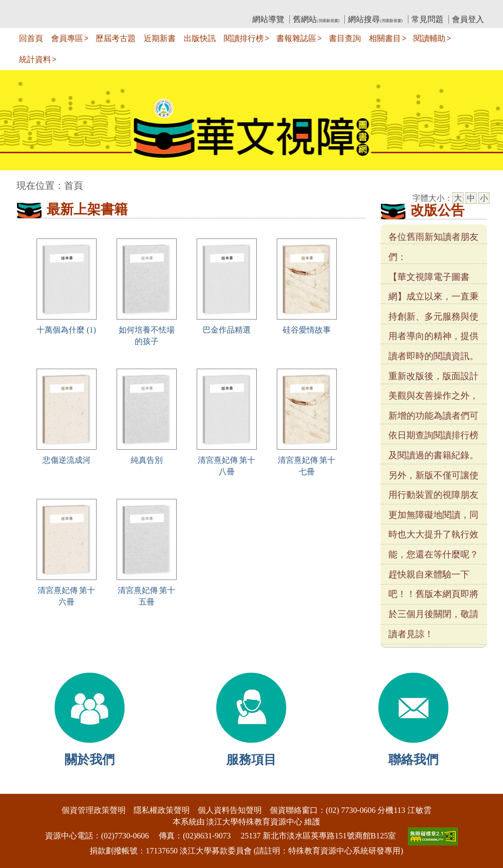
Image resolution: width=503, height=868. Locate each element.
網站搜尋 (375, 19)
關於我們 (90, 760)
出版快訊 (200, 38)
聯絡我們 (413, 760)
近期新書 (160, 38)
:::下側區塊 (19, 787)
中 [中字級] (471, 198)
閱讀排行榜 (244, 38)
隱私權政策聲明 (162, 810)
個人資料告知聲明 (230, 810)
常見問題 (427, 19)
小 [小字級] (484, 198)
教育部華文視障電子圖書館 (105, 8)
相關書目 (385, 38)
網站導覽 (268, 19)
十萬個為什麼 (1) (66, 330)
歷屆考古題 (116, 38)
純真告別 (147, 460)
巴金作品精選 (227, 330)
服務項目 (251, 760)
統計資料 (35, 59)
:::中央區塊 (19, 181)
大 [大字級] (458, 198)
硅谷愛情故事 (307, 330)
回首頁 (31, 38)
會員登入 (468, 19)
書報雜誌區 (296, 38)
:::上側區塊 (36, 8)
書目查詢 (345, 38)
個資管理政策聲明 (94, 810)
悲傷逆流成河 (67, 460)
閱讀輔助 (429, 38)
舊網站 (316, 19)
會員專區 (67, 38)
